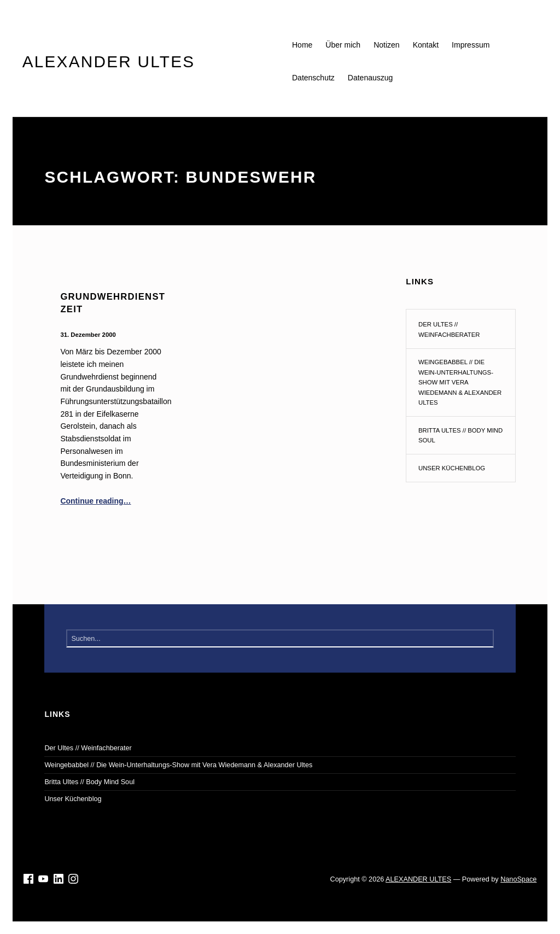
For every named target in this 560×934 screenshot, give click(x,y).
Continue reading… (95, 501)
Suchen (484, 639)
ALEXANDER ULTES (418, 879)
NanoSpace (518, 879)
